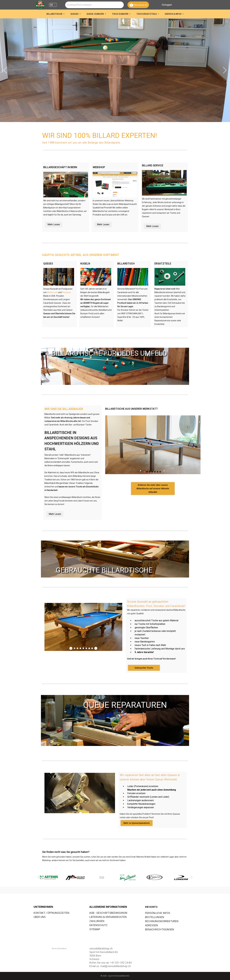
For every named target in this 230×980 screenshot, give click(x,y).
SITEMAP (95, 929)
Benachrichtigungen (160, 929)
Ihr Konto (151, 907)
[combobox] (94, 5)
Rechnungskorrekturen (162, 921)
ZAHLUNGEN (97, 921)
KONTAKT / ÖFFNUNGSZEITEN (51, 913)
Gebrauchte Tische (144, 668)
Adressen (152, 925)
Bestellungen (155, 917)
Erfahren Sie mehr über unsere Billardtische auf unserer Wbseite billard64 (153, 489)
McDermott (52, 292)
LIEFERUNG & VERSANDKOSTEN (108, 917)
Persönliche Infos (158, 913)
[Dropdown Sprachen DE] (53, 5)
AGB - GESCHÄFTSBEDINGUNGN (108, 913)
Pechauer (67, 292)
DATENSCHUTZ (98, 925)
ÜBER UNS (40, 917)
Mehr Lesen (54, 224)
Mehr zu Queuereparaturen (137, 823)
